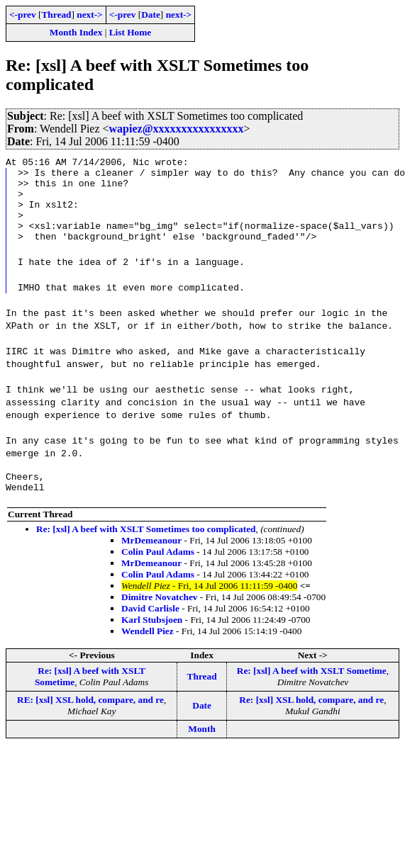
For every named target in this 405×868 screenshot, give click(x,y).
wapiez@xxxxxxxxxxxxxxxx (177, 129)
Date (151, 15)
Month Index (76, 32)
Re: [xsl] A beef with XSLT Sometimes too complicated (146, 548)
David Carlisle (150, 627)
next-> (89, 15)
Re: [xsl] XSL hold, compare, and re (311, 719)
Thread (56, 15)
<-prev (23, 15)
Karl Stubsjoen (152, 639)
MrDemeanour (151, 559)
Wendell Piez (148, 650)
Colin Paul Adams (158, 571)
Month (202, 748)
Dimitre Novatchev (159, 616)
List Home (131, 32)
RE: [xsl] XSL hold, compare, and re (90, 719)
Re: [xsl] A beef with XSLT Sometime (312, 690)
